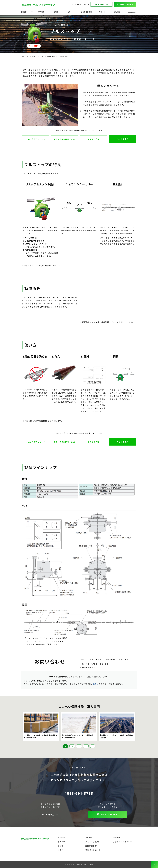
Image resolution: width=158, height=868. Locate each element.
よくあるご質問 (86, 12)
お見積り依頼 (94, 139)
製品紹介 (24, 12)
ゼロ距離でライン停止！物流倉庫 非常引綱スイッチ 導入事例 (40, 736)
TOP (24, 56)
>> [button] (93, 746)
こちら (96, 684)
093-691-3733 (81, 4)
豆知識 (56, 12)
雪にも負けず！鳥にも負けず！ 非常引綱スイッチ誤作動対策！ (78, 736)
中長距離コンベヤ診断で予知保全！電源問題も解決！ (116, 736)
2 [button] (72, 746)
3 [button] (79, 746)
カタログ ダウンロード (35, 139)
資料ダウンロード (126, 4)
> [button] (86, 746)
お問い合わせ (103, 4)
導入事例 (41, 12)
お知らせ (89, 837)
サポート (102, 12)
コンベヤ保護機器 (48, 56)
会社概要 (117, 12)
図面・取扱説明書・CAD (64, 139)
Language (132, 12)
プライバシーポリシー (123, 842)
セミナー (70, 12)
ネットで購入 (34, 46)
